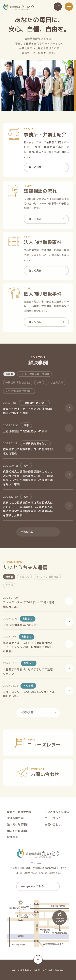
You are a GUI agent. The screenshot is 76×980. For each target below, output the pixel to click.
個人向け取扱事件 (18, 833)
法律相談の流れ (17, 820)
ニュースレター (54, 820)
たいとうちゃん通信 (57, 814)
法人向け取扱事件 (18, 826)
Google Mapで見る (32, 888)
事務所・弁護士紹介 (19, 814)
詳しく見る (35, 167)
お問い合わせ (53, 826)
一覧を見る (27, 534)
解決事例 (12, 839)
